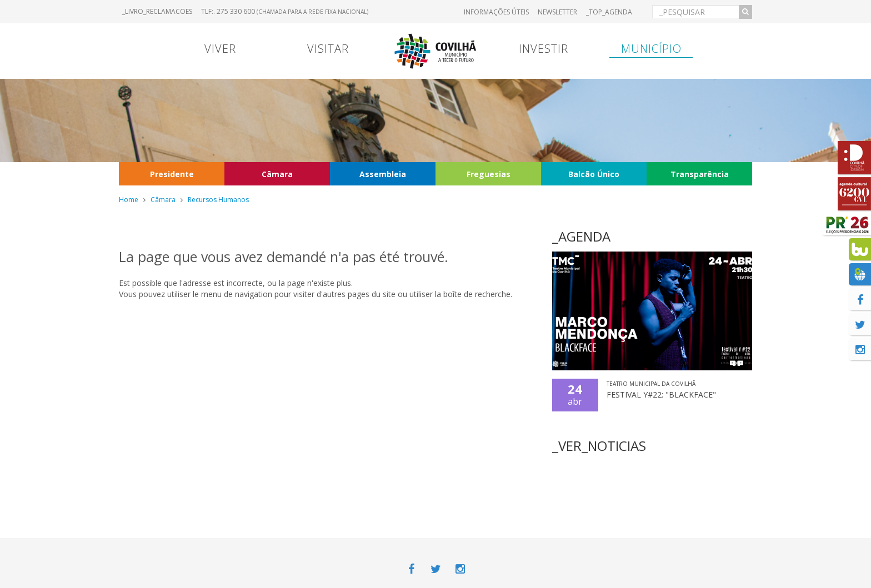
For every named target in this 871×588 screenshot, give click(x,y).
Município (651, 49)
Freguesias (489, 174)
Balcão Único (594, 174)
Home (129, 200)
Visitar (328, 49)
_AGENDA (581, 236)
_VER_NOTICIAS (599, 446)
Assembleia (383, 174)
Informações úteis (496, 12)
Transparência (700, 174)
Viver (220, 49)
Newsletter (557, 12)
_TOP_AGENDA (609, 12)
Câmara (277, 174)
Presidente (172, 174)
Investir (544, 49)
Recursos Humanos (218, 200)
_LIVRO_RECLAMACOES (157, 11)
